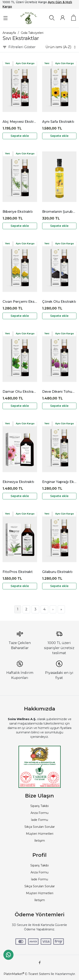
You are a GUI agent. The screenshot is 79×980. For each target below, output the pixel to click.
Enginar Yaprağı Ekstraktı (59, 482)
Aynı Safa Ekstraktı (58, 122)
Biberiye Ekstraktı (18, 212)
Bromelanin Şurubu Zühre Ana (59, 212)
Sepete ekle (20, 136)
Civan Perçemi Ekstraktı (20, 302)
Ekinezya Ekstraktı (18, 482)
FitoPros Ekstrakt (18, 572)
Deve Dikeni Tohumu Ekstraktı (59, 392)
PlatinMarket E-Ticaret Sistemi (27, 974)
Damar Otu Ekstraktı (20, 392)
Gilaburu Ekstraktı (57, 572)
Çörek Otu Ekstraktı (59, 302)
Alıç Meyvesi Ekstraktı (20, 122)
